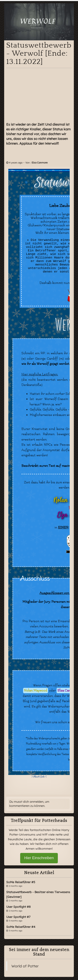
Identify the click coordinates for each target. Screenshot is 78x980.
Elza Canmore (40, 163)
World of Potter (25, 966)
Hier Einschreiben (39, 858)
